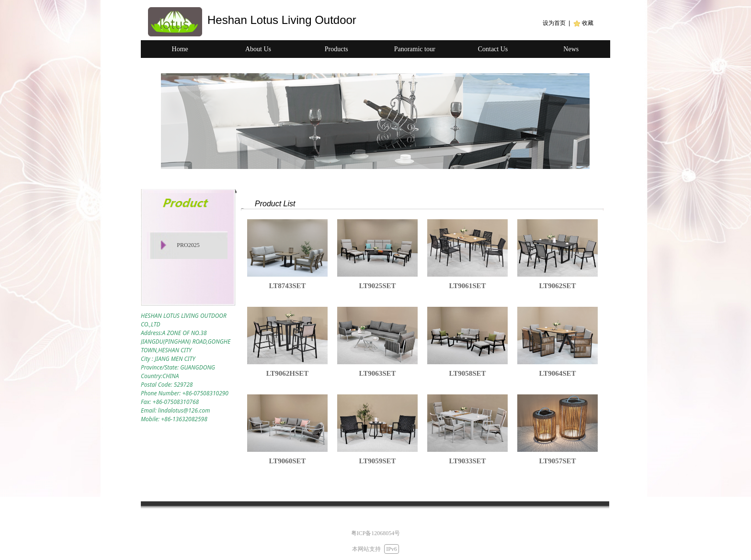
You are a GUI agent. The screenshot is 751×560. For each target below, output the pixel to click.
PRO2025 (188, 245)
